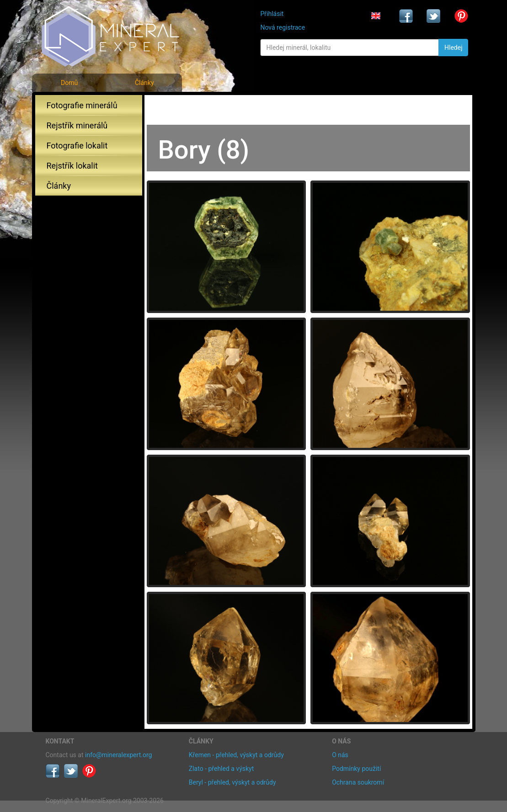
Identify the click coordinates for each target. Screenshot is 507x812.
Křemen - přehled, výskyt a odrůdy (236, 755)
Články (144, 83)
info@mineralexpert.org (118, 755)
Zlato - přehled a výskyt (221, 769)
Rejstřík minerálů (77, 125)
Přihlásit (272, 14)
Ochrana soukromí (358, 782)
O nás (340, 755)
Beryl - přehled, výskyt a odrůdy (232, 782)
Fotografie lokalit (77, 146)
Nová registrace (283, 27)
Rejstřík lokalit (72, 166)
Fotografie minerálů (82, 105)
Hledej (453, 48)
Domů (69, 83)
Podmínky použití (356, 769)
